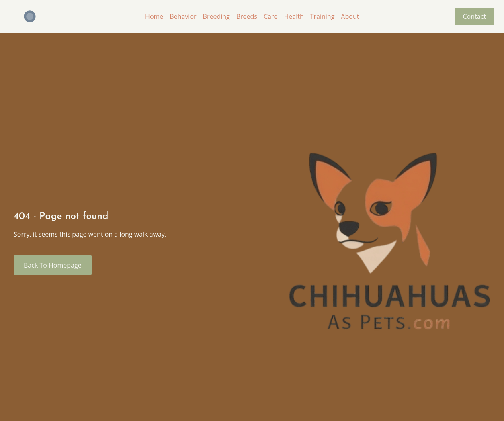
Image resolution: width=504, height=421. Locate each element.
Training (323, 16)
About (350, 16)
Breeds (247, 16)
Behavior (183, 16)
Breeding (216, 16)
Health (294, 16)
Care (271, 16)
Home (154, 16)
